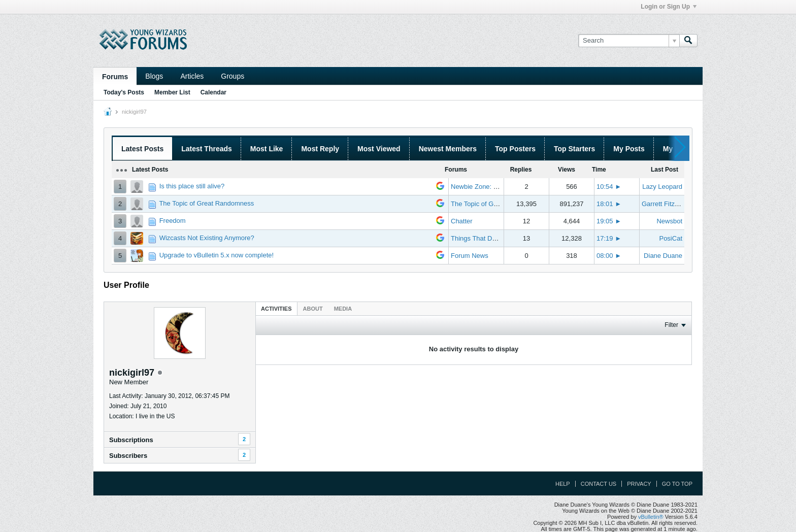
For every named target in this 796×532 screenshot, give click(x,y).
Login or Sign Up (669, 7)
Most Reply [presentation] (320, 149)
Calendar (213, 92)
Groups (233, 76)
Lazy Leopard (662, 187)
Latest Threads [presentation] (207, 149)
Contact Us (599, 484)
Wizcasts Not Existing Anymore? (207, 238)
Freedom (173, 221)
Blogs (154, 76)
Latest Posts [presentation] (142, 149)
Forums (115, 77)
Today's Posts (124, 92)
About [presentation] (313, 309)
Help (563, 484)
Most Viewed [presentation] (379, 149)
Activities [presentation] (276, 309)
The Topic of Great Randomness (206, 203)
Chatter (462, 221)
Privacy (639, 484)
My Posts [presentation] (629, 149)
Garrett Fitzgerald (667, 204)
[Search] (629, 41)
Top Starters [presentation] (574, 149)
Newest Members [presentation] (448, 149)
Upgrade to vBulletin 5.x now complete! (217, 255)
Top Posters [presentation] (515, 149)
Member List (172, 92)
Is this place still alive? (192, 186)
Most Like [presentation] (267, 149)
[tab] (276, 308)
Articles (192, 76)
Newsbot (669, 221)
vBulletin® (651, 517)
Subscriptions (131, 440)
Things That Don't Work (485, 238)
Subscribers (128, 456)
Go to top (677, 484)
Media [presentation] (343, 309)
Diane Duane (663, 256)
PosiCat (671, 238)
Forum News (470, 256)
